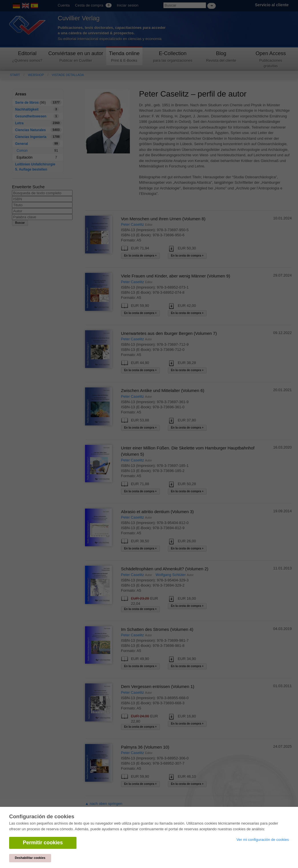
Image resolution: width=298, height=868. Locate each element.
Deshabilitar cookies (30, 858)
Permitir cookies (43, 843)
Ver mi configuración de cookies (263, 840)
